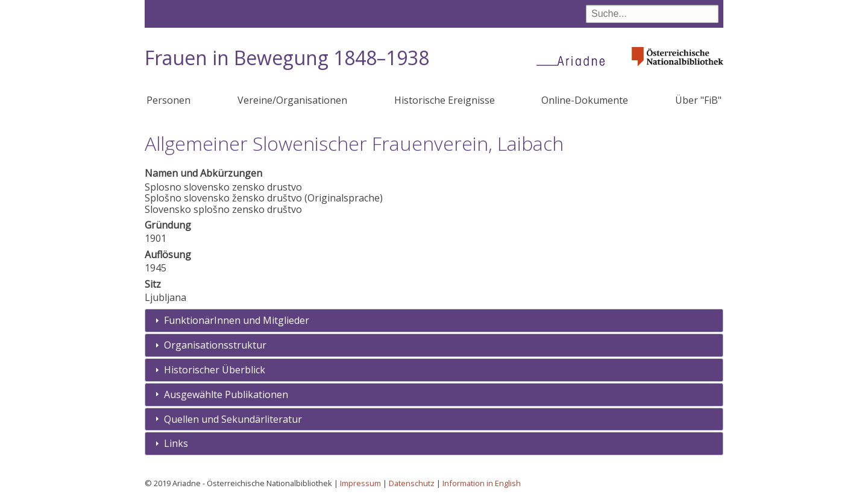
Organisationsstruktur (215, 345)
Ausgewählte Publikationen (226, 394)
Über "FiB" (698, 100)
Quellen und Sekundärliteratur (233, 419)
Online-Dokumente (585, 100)
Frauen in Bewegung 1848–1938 (287, 58)
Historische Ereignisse (445, 100)
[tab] (434, 321)
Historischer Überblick (215, 370)
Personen (168, 100)
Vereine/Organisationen (292, 100)
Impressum (360, 483)
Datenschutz (412, 483)
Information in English (482, 483)
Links (176, 443)
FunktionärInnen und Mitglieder (237, 320)
